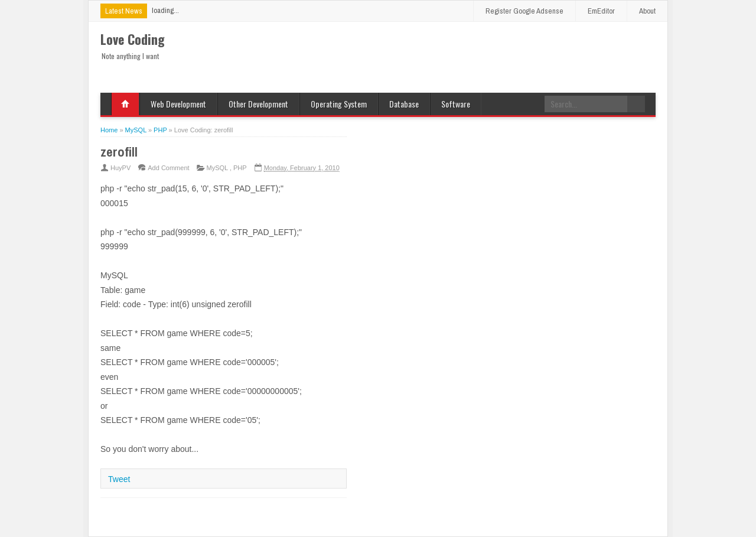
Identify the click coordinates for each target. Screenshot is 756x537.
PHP (240, 168)
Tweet (119, 479)
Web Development (178, 104)
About (647, 11)
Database (404, 104)
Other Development (258, 104)
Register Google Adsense (524, 11)
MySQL (218, 168)
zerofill (119, 152)
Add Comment (168, 168)
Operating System (339, 104)
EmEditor (601, 11)
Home (125, 104)
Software (456, 104)
